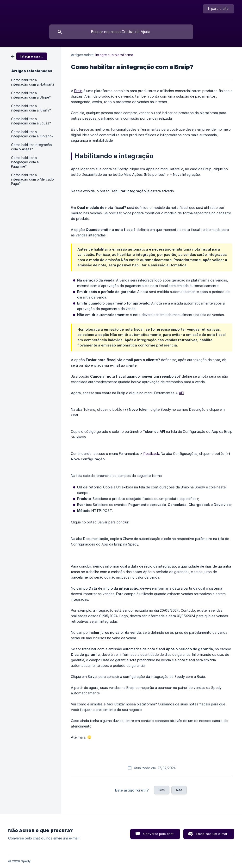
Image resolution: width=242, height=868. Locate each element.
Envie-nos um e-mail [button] (212, 834)
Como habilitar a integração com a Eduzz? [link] (31, 121)
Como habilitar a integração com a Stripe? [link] (31, 95)
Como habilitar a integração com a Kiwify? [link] (31, 108)
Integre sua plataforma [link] (114, 55)
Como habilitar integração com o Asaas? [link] (31, 147)
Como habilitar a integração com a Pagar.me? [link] (25, 162)
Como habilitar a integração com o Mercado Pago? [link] (32, 179)
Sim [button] (162, 790)
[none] (218, 9)
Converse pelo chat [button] (158, 834)
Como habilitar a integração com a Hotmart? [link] (33, 82)
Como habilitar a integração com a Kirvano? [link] (32, 134)
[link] (29, 56)
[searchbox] (121, 32)
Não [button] (179, 790)
